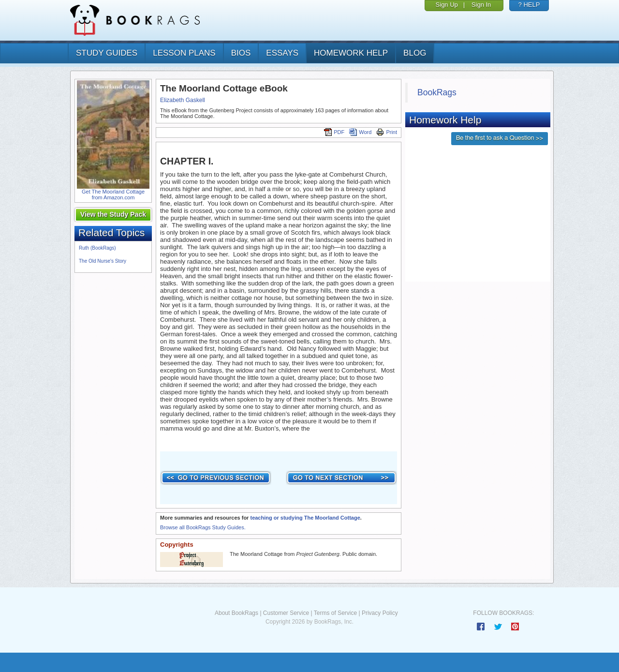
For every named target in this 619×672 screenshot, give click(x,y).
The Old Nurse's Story (103, 261)
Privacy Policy (380, 613)
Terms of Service (335, 613)
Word (360, 132)
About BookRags (236, 613)
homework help (351, 53)
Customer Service (286, 613)
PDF (334, 132)
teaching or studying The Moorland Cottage (305, 518)
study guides (107, 53)
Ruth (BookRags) (97, 248)
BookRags (437, 92)
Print (387, 132)
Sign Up (447, 5)
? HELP (529, 5)
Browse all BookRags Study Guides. (203, 527)
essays (282, 53)
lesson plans (184, 53)
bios (241, 53)
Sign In (481, 5)
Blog (415, 53)
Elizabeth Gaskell (183, 100)
